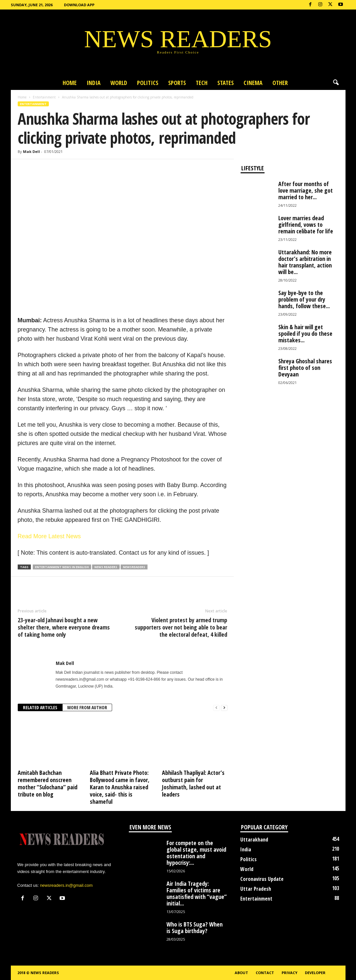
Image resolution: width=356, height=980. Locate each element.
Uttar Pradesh (256, 889)
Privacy (289, 973)
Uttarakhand (254, 840)
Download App (79, 5)
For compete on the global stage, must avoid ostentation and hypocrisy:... (196, 853)
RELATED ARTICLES (40, 707)
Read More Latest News (49, 536)
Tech (202, 83)
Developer (315, 973)
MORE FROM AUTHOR (87, 707)
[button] (336, 83)
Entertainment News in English (62, 567)
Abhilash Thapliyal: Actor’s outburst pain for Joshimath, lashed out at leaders (193, 783)
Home (70, 83)
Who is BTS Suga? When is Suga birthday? (195, 927)
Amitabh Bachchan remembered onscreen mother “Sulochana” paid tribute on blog (48, 783)
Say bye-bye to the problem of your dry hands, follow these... (304, 299)
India (94, 83)
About (241, 973)
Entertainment (44, 97)
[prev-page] (216, 708)
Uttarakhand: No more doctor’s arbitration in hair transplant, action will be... (305, 262)
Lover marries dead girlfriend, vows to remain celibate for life (306, 224)
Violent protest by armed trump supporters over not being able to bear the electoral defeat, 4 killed (181, 627)
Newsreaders (134, 567)
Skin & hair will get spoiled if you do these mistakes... (305, 333)
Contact (265, 973)
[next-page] (224, 708)
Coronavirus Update (262, 879)
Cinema (253, 83)
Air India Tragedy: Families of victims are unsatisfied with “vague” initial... (197, 893)
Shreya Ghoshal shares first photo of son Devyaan (305, 368)
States (226, 83)
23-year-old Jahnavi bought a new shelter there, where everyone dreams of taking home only (64, 627)
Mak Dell (31, 151)
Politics (148, 83)
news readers (106, 567)
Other (280, 83)
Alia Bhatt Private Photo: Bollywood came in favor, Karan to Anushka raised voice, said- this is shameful (120, 787)
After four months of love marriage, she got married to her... (306, 190)
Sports (177, 83)
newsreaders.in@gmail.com (66, 885)
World (119, 83)
